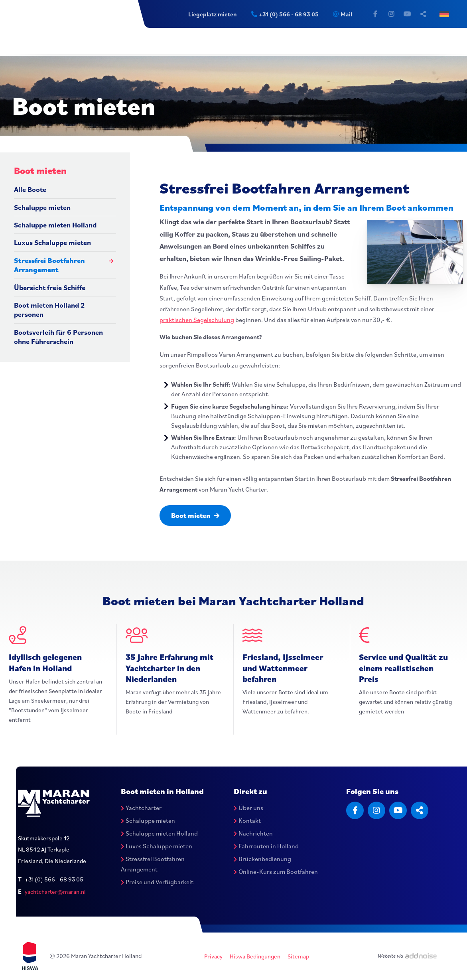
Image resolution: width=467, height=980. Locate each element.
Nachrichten (253, 834)
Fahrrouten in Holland (266, 846)
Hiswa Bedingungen (255, 957)
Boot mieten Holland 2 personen (49, 310)
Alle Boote (30, 189)
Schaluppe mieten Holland (55, 225)
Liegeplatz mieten (210, 14)
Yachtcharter (141, 808)
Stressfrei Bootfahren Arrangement (49, 265)
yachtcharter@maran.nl (55, 892)
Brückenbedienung (262, 859)
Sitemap (299, 957)
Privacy (214, 957)
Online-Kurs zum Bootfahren (276, 872)
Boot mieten (197, 515)
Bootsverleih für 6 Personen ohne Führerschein (58, 337)
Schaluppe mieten (42, 207)
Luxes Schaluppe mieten (157, 846)
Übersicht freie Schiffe (50, 287)
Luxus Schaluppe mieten (52, 242)
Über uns (248, 808)
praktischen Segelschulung (197, 320)
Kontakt (247, 821)
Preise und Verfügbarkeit (157, 882)
